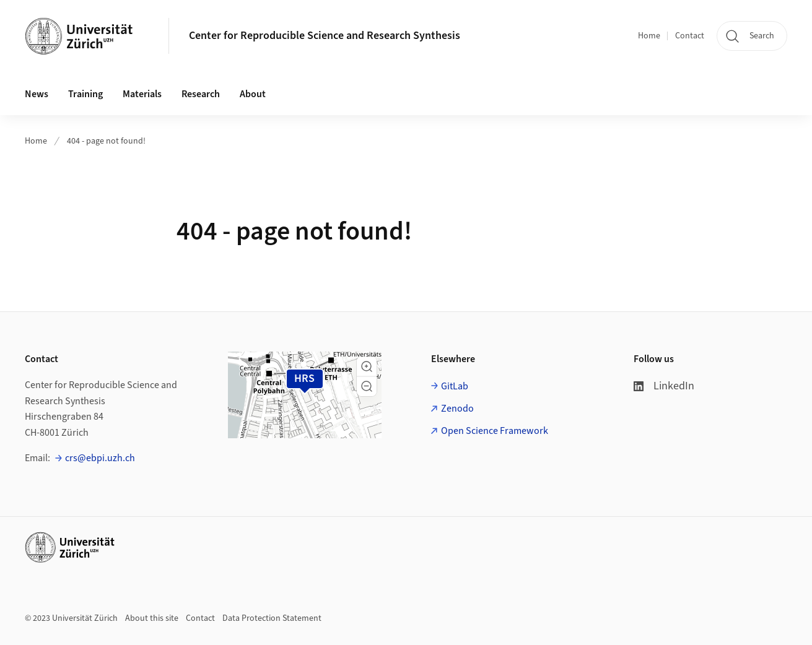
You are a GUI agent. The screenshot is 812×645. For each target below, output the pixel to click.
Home (649, 36)
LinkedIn (664, 386)
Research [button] (201, 94)
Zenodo (457, 409)
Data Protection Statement (272, 618)
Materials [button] (142, 94)
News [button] (37, 94)
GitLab (455, 386)
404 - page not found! (106, 141)
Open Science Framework (495, 431)
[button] (367, 366)
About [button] (253, 94)
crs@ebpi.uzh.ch (100, 458)
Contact (690, 36)
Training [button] (85, 94)
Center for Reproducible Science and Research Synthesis (325, 36)
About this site (152, 618)
